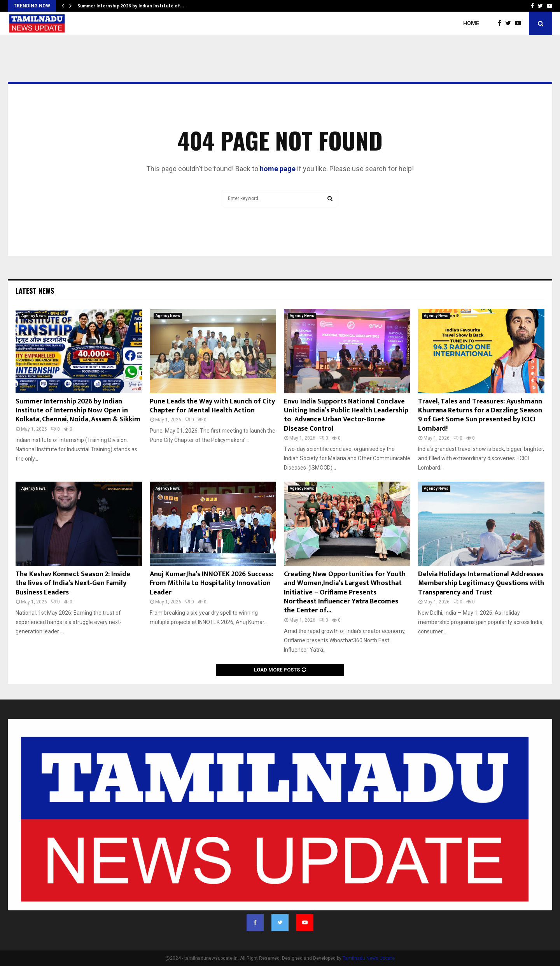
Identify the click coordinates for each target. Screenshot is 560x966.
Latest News (35, 291)
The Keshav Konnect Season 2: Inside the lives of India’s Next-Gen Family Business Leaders (73, 583)
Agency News (34, 316)
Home (471, 23)
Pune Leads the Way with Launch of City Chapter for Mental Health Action (212, 406)
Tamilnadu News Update (369, 958)
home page (278, 169)
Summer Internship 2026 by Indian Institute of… (131, 6)
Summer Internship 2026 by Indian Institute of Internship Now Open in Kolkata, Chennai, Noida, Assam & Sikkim (78, 411)
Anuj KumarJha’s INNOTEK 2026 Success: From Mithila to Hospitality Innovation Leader (212, 583)
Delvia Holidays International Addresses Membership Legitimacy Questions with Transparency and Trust (481, 583)
